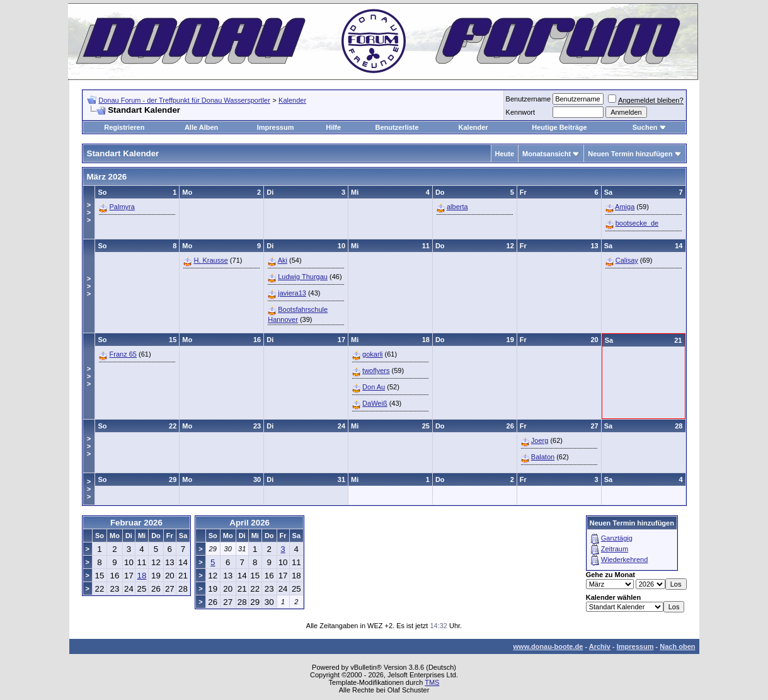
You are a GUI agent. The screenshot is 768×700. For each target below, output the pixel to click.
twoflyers (376, 370)
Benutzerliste (397, 127)
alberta (457, 207)
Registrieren (124, 127)
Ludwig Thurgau (303, 277)
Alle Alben (201, 127)
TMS (432, 682)
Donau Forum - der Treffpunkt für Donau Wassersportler (184, 100)
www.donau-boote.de (548, 646)
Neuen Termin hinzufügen (630, 154)
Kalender (292, 100)
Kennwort (520, 112)
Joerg (540, 440)
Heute (505, 154)
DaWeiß (375, 403)
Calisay (627, 260)
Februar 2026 (136, 523)
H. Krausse (210, 260)
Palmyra (122, 207)
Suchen (645, 127)
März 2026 (107, 177)
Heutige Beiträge (559, 127)
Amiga (625, 207)
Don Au (374, 387)
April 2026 (249, 523)
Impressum (276, 127)
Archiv (600, 646)
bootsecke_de (637, 223)
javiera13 (292, 293)
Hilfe (333, 127)
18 (142, 576)
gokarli (372, 354)
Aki (283, 260)
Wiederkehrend (625, 559)
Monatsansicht (547, 154)
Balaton (543, 457)
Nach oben (677, 646)
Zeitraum (615, 549)
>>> (89, 212)
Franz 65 (123, 354)
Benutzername (529, 99)
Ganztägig (617, 538)
